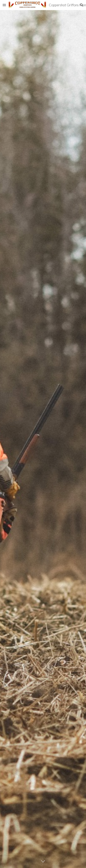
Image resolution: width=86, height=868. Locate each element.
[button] (4, 5)
